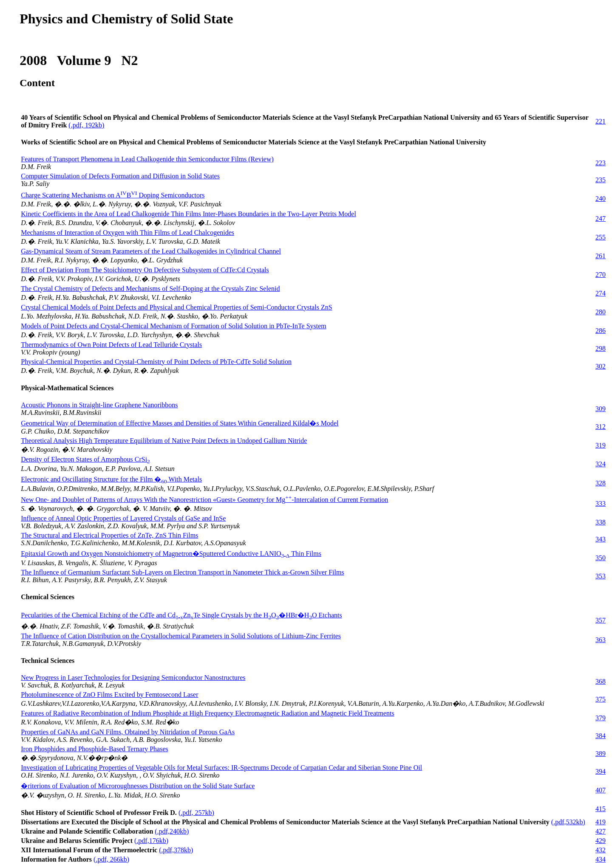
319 (601, 445)
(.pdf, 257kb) (196, 813)
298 (601, 348)
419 (601, 822)
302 (601, 366)
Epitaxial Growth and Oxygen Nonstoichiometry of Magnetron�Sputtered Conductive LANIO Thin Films (171, 554)
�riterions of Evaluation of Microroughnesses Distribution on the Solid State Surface (138, 786)
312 (601, 427)
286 (601, 331)
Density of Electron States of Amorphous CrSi (85, 459)
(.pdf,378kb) (176, 850)
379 (601, 718)
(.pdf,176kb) (151, 841)
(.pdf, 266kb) (111, 859)
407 (601, 790)
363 (601, 640)
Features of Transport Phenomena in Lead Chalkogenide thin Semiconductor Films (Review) (147, 159)
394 (601, 771)
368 (601, 681)
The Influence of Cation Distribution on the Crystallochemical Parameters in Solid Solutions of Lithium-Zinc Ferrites (181, 636)
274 (601, 293)
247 (601, 218)
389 (601, 754)
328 (601, 483)
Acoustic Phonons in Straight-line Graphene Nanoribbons (99, 405)
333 (601, 503)
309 (601, 409)
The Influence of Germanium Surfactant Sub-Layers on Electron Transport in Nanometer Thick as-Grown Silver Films (182, 572)
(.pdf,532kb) (568, 822)
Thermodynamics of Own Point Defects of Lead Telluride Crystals (111, 345)
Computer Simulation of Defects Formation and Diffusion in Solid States (120, 176)
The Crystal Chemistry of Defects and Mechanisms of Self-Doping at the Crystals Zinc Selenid (150, 289)
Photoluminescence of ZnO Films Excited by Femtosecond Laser (109, 695)
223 (601, 163)
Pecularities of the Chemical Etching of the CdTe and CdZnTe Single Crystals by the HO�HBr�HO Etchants (181, 615)
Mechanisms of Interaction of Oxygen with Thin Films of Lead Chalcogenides (127, 232)
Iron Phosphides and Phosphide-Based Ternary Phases (95, 749)
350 (601, 558)
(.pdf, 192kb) (86, 125)
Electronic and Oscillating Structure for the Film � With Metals (111, 479)
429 (601, 841)
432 (601, 850)
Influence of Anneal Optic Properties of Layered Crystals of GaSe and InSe (123, 518)
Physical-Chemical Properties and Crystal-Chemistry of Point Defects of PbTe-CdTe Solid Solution (156, 362)
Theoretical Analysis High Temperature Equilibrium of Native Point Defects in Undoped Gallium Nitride (164, 441)
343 (601, 539)
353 (601, 576)
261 (601, 256)
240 (601, 199)
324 (601, 464)
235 (601, 180)
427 (601, 831)
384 (601, 736)
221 (601, 121)
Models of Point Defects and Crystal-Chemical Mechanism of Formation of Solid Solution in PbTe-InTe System (174, 326)
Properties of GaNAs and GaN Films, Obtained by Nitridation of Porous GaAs (128, 732)
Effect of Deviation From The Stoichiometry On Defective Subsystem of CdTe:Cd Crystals (145, 270)
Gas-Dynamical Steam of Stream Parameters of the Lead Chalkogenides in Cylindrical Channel (151, 251)
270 (601, 275)
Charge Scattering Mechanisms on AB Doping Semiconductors (113, 195)
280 (601, 312)
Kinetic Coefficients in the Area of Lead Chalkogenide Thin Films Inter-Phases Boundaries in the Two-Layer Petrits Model (188, 214)
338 (601, 522)
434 (601, 859)
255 (601, 237)
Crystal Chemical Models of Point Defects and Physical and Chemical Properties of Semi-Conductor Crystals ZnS (176, 307)
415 (601, 809)
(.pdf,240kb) (172, 831)
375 (601, 699)
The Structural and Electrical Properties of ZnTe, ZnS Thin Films (109, 535)
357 (601, 620)
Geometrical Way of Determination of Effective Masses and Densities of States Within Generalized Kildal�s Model (180, 423)
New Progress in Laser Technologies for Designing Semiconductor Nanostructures (133, 678)
